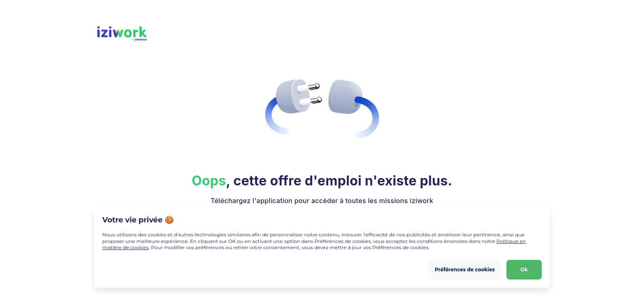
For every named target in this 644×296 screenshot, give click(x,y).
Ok (524, 269)
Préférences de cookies (465, 269)
